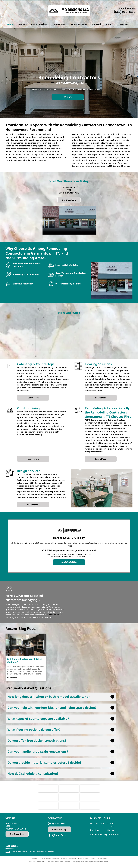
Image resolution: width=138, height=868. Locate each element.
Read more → (13, 678)
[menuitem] (10, 24)
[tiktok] (66, 848)
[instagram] (54, 848)
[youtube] (58, 848)
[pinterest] (62, 848)
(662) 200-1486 (125, 12)
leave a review (53, 615)
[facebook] (50, 848)
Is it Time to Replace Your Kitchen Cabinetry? (25, 660)
